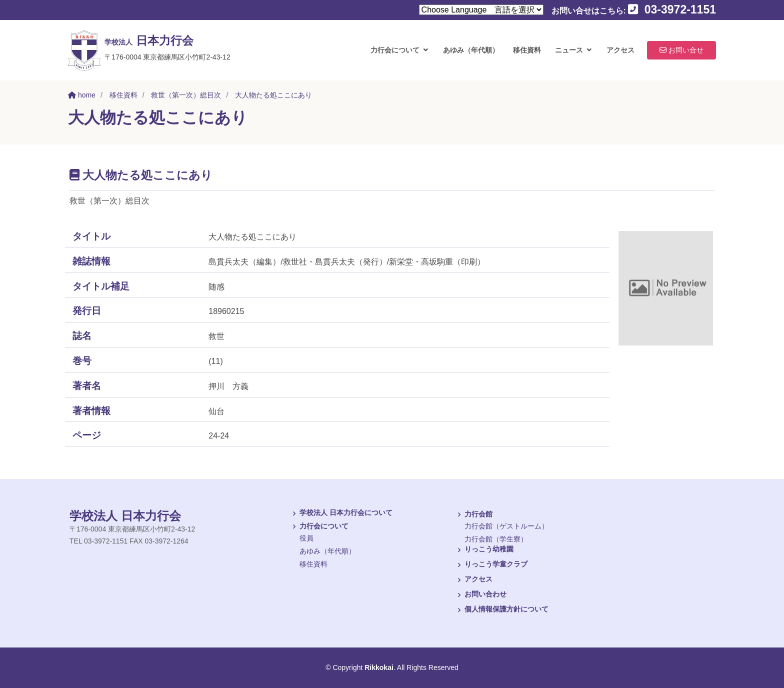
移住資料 (527, 50)
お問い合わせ (480, 595)
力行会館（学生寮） (496, 539)
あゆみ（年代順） (471, 50)
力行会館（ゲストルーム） (506, 526)
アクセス (620, 50)
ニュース (569, 50)
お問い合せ (681, 50)
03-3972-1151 (672, 9)
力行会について (395, 50)
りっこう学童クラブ (491, 565)
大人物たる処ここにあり (273, 95)
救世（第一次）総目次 (186, 95)
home (82, 95)
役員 (306, 538)
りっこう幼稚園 (484, 550)
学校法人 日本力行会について (341, 513)
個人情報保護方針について (501, 610)
